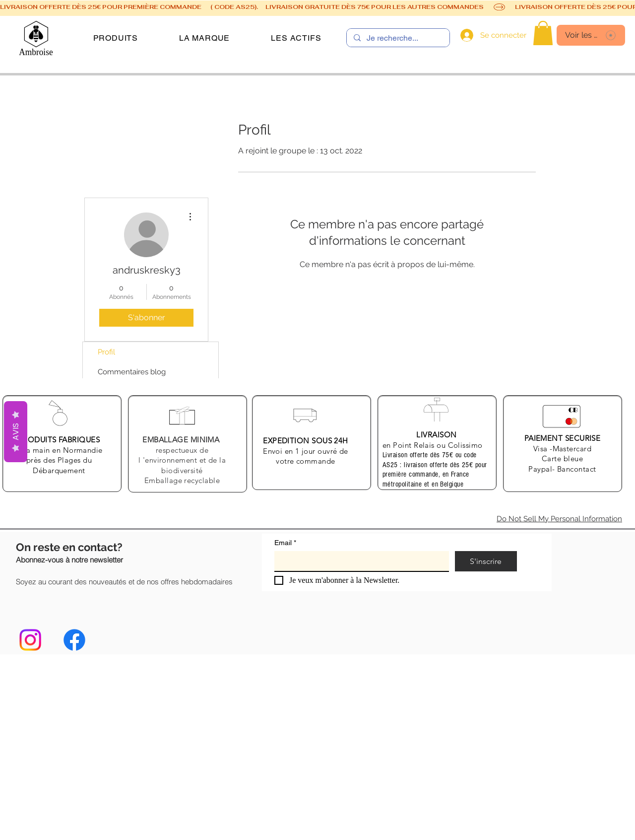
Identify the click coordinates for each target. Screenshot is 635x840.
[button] (116, 38)
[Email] (359, 561)
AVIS (16, 432)
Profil (106, 352)
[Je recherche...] (398, 38)
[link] (543, 33)
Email (285, 543)
